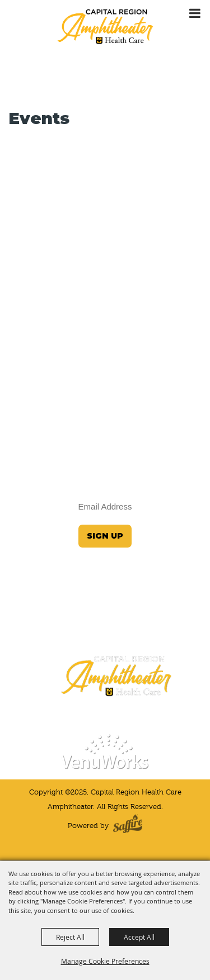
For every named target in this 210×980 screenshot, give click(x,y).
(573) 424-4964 (105, 633)
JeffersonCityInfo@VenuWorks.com (105, 615)
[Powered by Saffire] (128, 826)
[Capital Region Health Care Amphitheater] (105, 26)
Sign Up (105, 536)
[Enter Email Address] (105, 506)
